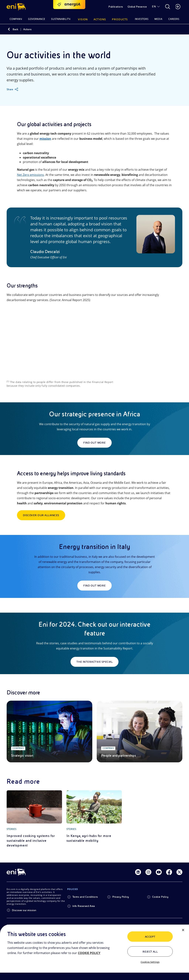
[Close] (183, 930)
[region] (94, 952)
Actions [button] (100, 19)
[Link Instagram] (148, 872)
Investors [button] (142, 19)
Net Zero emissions (30, 175)
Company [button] (16, 19)
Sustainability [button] (61, 19)
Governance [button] (37, 19)
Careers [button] (174, 19)
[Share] (12, 89)
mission (45, 139)
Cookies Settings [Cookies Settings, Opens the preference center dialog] (150, 962)
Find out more (94, 443)
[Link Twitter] (179, 872)
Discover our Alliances (41, 515)
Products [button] (120, 19)
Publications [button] (116, 7)
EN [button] (154, 6)
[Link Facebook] (169, 872)
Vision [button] (83, 19)
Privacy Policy (121, 897)
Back (15, 29)
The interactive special (94, 662)
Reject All (150, 952)
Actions (27, 29)
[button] (17, 7)
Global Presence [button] (137, 7)
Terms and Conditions (85, 897)
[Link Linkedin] (138, 872)
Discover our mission (24, 910)
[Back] (9, 29)
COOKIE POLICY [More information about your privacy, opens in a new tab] (89, 953)
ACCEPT (150, 937)
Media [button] (158, 19)
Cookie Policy (160, 897)
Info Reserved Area (84, 906)
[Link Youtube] (159, 872)
